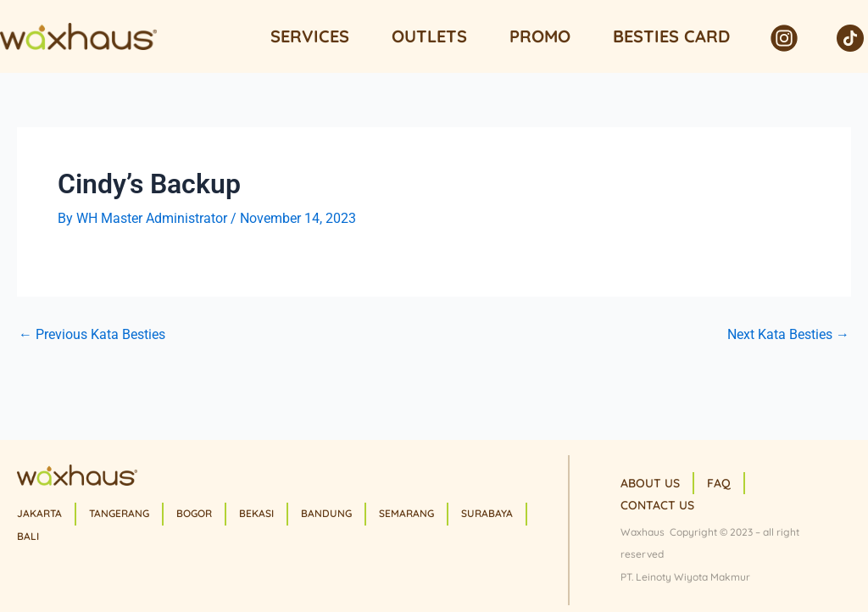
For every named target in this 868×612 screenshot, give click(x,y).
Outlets (429, 36)
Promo (540, 36)
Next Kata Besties (788, 335)
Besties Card (671, 36)
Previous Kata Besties (92, 335)
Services (310, 36)
